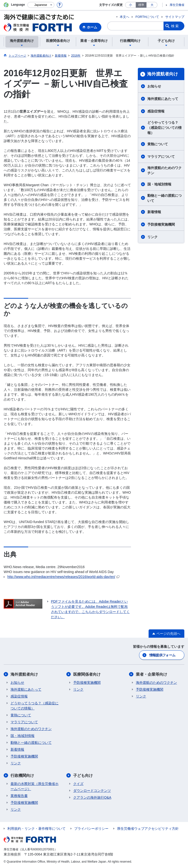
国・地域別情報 (159, 184)
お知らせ (154, 86)
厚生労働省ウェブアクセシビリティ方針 (148, 829)
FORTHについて (147, 17)
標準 (141, 5)
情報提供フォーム (162, 655)
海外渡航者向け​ (163, 74)
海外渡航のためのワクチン (164, 170)
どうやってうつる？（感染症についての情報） (164, 128)
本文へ (124, 17)
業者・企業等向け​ (152, 674)
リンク (153, 237)
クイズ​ (78, 784)
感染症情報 (156, 111)
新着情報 (154, 212)
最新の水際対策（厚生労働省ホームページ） (35, 786)
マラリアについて (161, 157)
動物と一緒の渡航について (164, 198)
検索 (175, 26)
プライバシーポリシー (91, 829)
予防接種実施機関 (161, 224)
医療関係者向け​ (87, 674)
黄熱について (158, 144)
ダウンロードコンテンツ (92, 791)
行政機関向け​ (22, 776)
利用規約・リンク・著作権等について (36, 829)
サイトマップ (175, 17)
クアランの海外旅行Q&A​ (92, 797)
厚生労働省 (177, 5)
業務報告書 (19, 796)
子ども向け (83, 776)
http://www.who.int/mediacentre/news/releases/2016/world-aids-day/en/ (63, 577)
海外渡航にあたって (163, 99)
